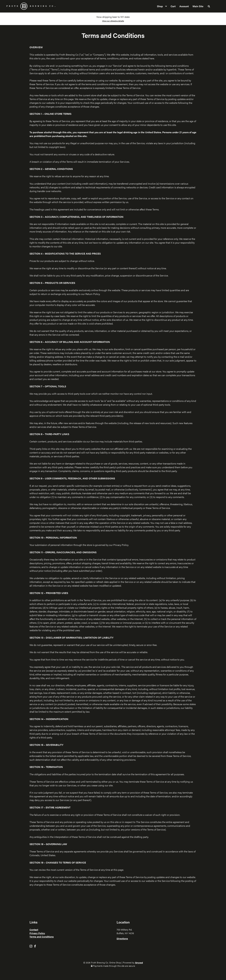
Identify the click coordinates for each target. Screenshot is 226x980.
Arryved (139, 962)
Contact (34, 930)
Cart (173, 6)
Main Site (198, 6)
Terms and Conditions (42, 937)
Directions (122, 938)
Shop (160, 6)
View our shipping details (113, 21)
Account (184, 6)
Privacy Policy (37, 933)
